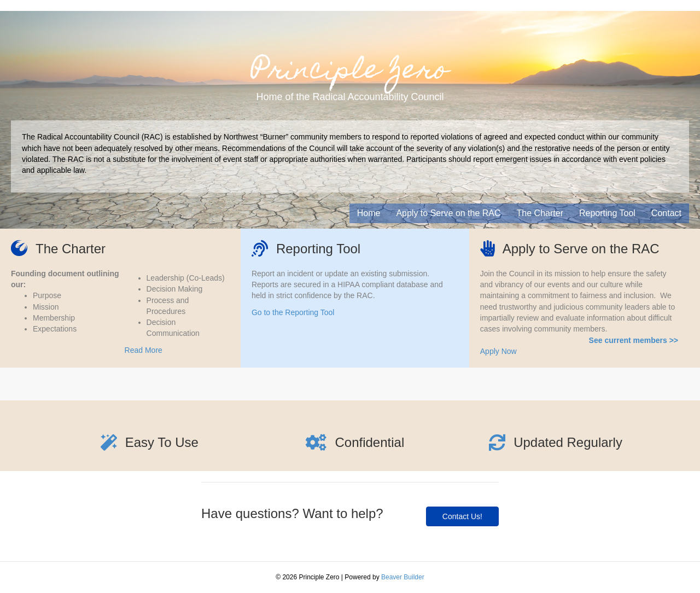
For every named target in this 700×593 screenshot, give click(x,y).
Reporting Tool (607, 213)
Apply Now (498, 351)
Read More (144, 350)
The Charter (540, 213)
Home (369, 213)
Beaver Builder (403, 577)
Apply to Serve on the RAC (448, 213)
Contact (666, 213)
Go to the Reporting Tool (293, 312)
